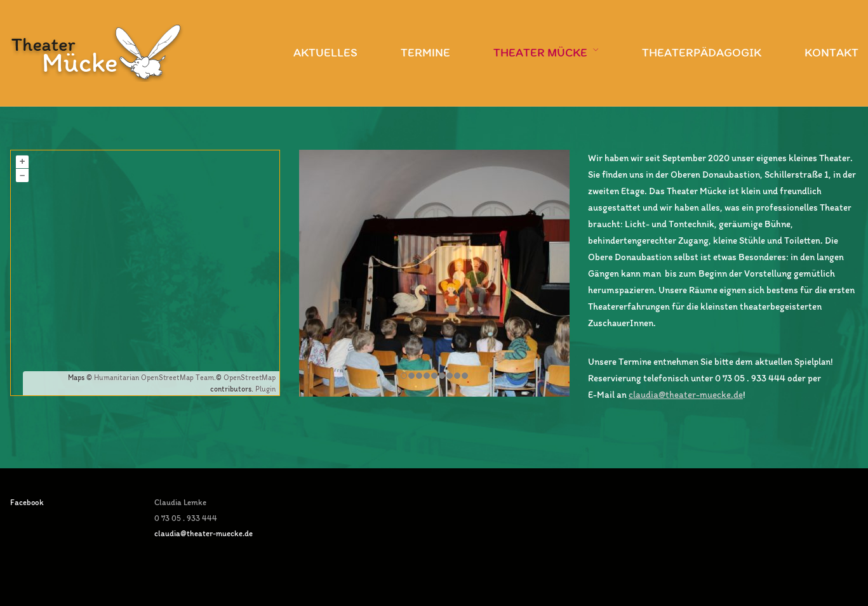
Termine (425, 52)
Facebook (27, 502)
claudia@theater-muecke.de (686, 395)
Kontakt (831, 52)
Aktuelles (325, 52)
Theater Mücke (540, 52)
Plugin (264, 389)
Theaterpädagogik (702, 52)
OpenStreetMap (250, 378)
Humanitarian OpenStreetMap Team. (155, 378)
